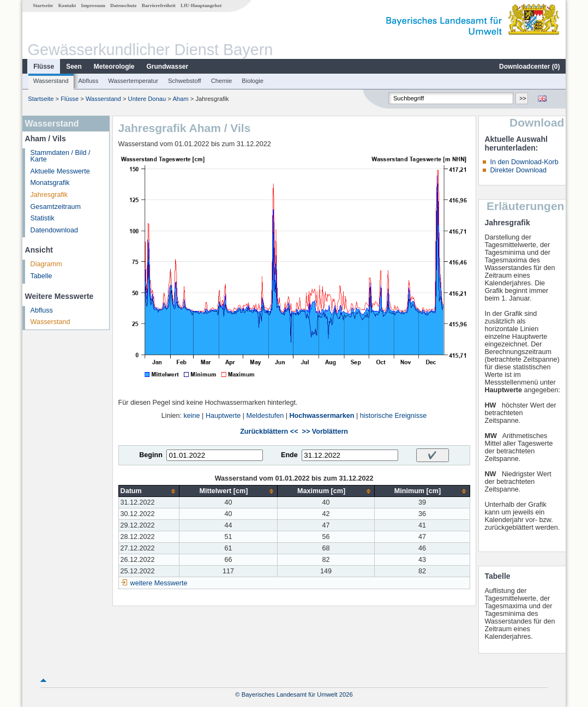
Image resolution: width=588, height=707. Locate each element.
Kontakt (67, 5)
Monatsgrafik (50, 183)
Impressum (93, 5)
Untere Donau (147, 99)
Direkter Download (518, 170)
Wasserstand (51, 81)
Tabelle (41, 276)
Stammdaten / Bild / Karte (61, 156)
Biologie (253, 81)
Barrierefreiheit (159, 5)
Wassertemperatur (133, 81)
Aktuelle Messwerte (60, 171)
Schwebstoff (185, 81)
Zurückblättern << (269, 432)
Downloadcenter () (529, 67)
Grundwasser (168, 67)
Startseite (43, 5)
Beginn (151, 455)
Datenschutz (124, 5)
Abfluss (89, 81)
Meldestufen (265, 416)
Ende (289, 455)
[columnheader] (149, 491)
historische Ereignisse (394, 416)
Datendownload (55, 230)
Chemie (222, 81)
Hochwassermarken (322, 416)
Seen (74, 67)
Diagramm (46, 264)
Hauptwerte (223, 416)
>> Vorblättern (325, 432)
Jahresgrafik (49, 195)
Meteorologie (114, 67)
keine (191, 416)
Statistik (43, 218)
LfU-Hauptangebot (201, 5)
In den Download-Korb (524, 162)
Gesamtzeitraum (56, 207)
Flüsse (44, 67)
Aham (180, 99)
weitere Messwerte (159, 583)
